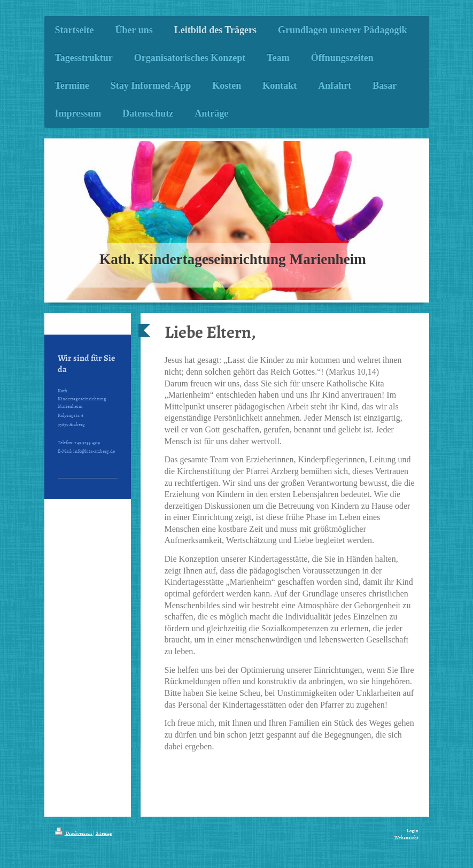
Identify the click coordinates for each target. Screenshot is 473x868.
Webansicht (406, 838)
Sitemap (104, 833)
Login (413, 831)
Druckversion (74, 833)
